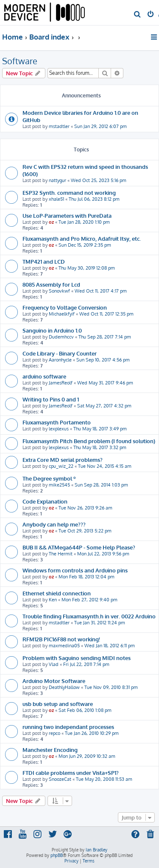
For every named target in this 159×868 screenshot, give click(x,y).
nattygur (57, 180)
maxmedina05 (64, 646)
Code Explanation (45, 501)
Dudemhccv (61, 337)
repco (54, 733)
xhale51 (56, 199)
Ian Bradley (96, 850)
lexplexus (59, 429)
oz (51, 222)
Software (20, 61)
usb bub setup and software (58, 704)
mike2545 (59, 485)
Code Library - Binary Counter (60, 353)
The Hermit (61, 554)
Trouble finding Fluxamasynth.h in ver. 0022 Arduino (89, 616)
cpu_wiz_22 (61, 466)
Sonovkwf (59, 291)
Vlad (54, 664)
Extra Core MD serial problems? (63, 460)
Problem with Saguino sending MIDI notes (77, 658)
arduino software (44, 376)
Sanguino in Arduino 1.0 (52, 330)
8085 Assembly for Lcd (51, 284)
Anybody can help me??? (54, 524)
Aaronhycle (60, 360)
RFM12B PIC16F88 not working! (61, 639)
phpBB (57, 855)
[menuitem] (138, 15)
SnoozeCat (60, 779)
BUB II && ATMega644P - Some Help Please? (79, 547)
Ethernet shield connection (57, 593)
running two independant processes (68, 727)
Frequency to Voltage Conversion (65, 307)
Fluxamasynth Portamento (57, 422)
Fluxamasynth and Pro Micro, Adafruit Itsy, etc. (82, 238)
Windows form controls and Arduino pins (75, 570)
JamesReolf (61, 383)
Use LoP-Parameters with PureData (67, 215)
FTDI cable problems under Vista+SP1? (71, 773)
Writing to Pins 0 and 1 (51, 399)
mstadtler (59, 126)
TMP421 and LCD (44, 261)
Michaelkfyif (62, 314)
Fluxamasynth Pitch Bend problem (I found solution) (89, 441)
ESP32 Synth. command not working (69, 192)
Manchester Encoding (50, 750)
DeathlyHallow (64, 687)
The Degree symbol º (49, 478)
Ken (53, 600)
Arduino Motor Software (54, 681)
